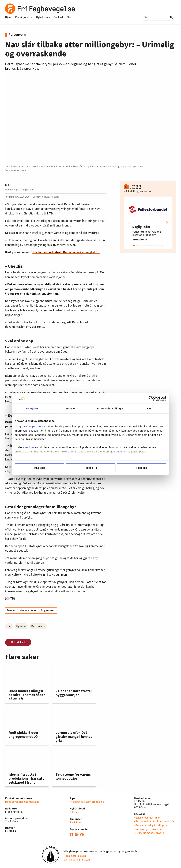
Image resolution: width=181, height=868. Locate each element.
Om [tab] (149, 408)
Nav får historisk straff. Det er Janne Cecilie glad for (66, 252)
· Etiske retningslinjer (147, 818)
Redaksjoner (24, 17)
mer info (29, 447)
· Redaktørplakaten (74, 856)
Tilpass (91, 468)
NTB (8, 185)
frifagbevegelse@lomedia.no (22, 802)
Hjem (8, 17)
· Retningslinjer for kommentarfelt (155, 821)
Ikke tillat (39, 468)
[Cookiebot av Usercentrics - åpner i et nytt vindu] (151, 398)
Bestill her (76, 823)
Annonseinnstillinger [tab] (110, 408)
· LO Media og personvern (149, 833)
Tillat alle (142, 468)
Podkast (58, 17)
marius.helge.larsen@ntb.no (20, 190)
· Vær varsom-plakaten (76, 860)
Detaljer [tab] (71, 408)
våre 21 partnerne (33, 426)
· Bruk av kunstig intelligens (151, 825)
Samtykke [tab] (32, 408)
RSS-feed (75, 812)
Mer (70, 17)
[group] (148, 223)
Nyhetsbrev (43, 17)
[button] (167, 223)
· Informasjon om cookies (149, 829)
